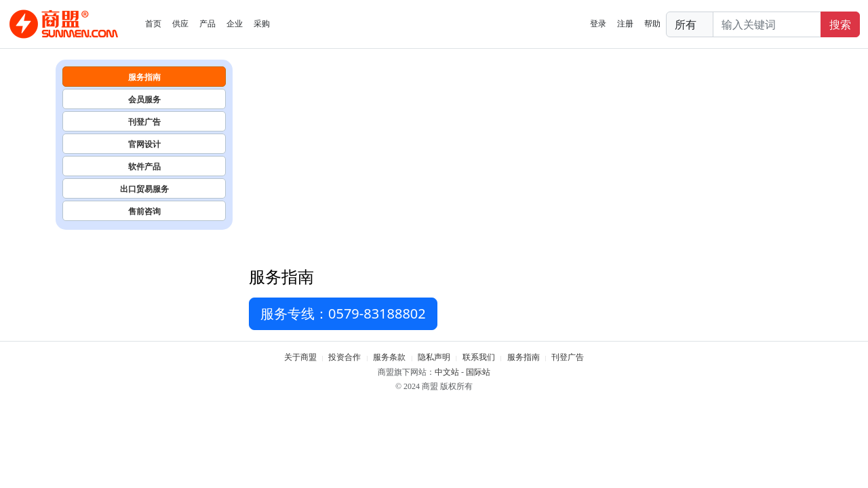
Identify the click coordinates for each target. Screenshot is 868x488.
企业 (235, 23)
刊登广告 (144, 122)
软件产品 (144, 166)
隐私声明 (434, 357)
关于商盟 (300, 357)
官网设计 (144, 144)
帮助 (652, 23)
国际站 (478, 372)
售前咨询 (144, 211)
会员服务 (144, 99)
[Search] (767, 24)
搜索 (840, 24)
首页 (153, 23)
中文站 (447, 372)
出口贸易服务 (144, 189)
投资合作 (344, 357)
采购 (262, 23)
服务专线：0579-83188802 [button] (343, 313)
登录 (598, 23)
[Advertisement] (531, 161)
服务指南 (144, 77)
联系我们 (479, 357)
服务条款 (389, 357)
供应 (180, 23)
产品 (208, 23)
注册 (625, 23)
